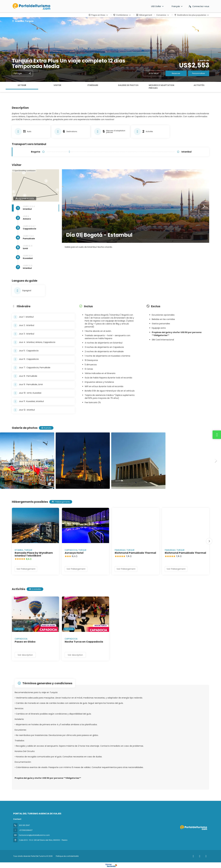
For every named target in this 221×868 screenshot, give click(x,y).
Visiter (57, 85)
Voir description (25, 655)
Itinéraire (93, 85)
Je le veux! (154, 73)
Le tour (22, 85)
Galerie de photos (128, 85)
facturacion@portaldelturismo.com (34, 835)
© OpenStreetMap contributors (24, 171)
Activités (199, 85)
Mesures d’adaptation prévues (161, 87)
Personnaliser (199, 73)
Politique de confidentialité (67, 856)
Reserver (176, 73)
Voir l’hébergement (26, 569)
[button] (46, 182)
